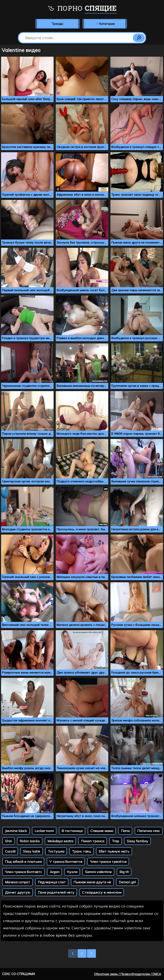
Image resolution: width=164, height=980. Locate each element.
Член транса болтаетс (23, 872)
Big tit (124, 872)
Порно (82, 9)
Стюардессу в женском (102, 892)
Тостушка (56, 851)
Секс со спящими (18, 974)
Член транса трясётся (108, 862)
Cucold (10, 851)
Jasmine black (16, 831)
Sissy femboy (138, 841)
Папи (125, 831)
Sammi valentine (98, 872)
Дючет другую (18, 892)
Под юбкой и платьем (23, 862)
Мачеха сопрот (18, 882)
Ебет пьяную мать (114, 851)
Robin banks (30, 841)
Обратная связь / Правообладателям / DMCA (127, 974)
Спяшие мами (102, 831)
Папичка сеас (149, 831)
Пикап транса (93, 841)
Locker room (44, 831)
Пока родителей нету (56, 892)
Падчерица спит (52, 882)
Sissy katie (32, 851)
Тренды (57, 24)
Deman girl (127, 882)
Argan (55, 872)
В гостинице (72, 831)
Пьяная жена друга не (92, 882)
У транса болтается (66, 862)
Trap (116, 841)
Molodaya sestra (60, 841)
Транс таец (81, 851)
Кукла (72, 872)
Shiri (8, 841)
